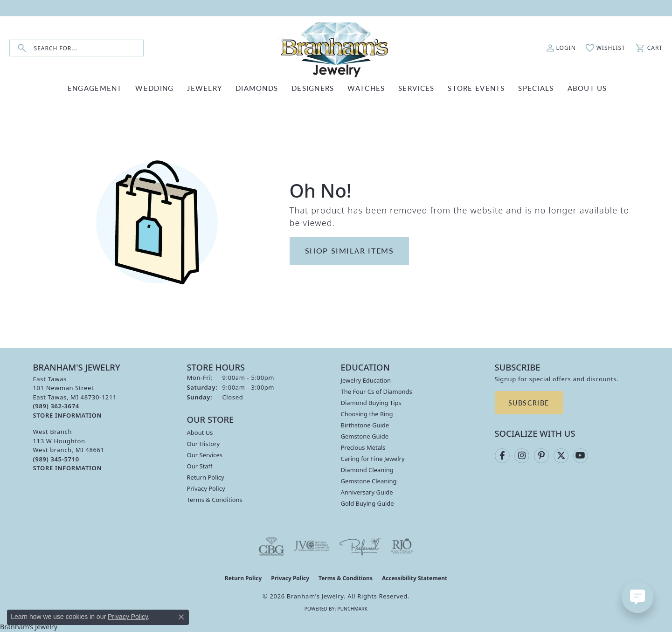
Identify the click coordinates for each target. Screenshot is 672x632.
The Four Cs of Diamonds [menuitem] (377, 392)
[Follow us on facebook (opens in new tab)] (502, 456)
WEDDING (154, 88)
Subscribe (529, 403)
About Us (200, 433)
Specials (536, 88)
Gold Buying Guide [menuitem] (367, 503)
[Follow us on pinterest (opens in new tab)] (541, 456)
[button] (561, 48)
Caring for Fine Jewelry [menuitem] (373, 459)
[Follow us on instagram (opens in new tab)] (522, 456)
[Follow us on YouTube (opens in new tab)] (581, 456)
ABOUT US (587, 88)
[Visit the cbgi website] (271, 546)
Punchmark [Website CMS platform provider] (352, 609)
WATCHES (366, 88)
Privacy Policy (206, 488)
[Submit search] (22, 48)
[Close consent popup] (181, 617)
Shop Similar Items (350, 251)
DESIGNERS (313, 88)
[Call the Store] (56, 406)
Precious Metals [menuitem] (363, 447)
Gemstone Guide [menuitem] (365, 436)
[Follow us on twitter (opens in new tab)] (561, 456)
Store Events (476, 88)
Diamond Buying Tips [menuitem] (371, 403)
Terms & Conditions (215, 500)
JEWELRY (204, 88)
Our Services (205, 455)
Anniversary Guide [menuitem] (367, 492)
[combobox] (89, 48)
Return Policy (206, 477)
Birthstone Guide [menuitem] (365, 425)
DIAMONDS (257, 88)
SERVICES (416, 88)
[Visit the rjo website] (402, 546)
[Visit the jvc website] (312, 546)
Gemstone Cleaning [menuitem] (369, 481)
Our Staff (200, 466)
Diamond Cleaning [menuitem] (367, 470)
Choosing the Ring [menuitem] (367, 414)
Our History (204, 444)
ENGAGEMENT (95, 88)
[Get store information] (68, 416)
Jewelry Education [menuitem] (366, 380)
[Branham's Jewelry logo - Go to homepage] (336, 48)
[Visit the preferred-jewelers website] (360, 546)
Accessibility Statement (415, 578)
